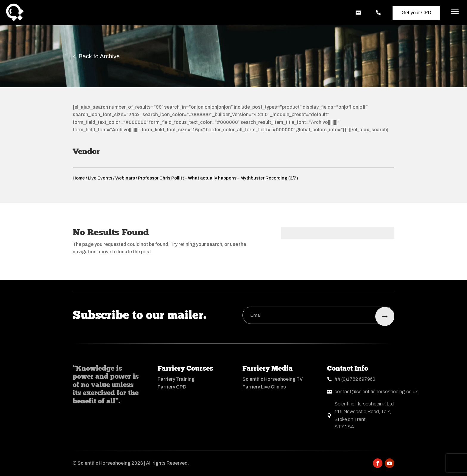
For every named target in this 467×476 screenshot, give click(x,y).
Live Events (100, 178)
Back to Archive (99, 56)
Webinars (125, 178)
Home (79, 178)
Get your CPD (416, 13)
